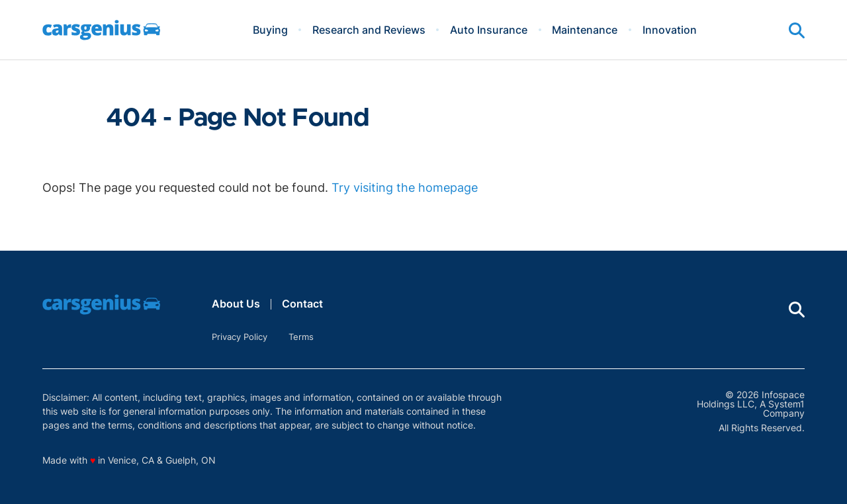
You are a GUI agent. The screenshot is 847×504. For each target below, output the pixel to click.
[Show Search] (797, 30)
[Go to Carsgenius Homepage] (101, 30)
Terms (301, 337)
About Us (236, 304)
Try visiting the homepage (405, 188)
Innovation (670, 30)
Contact (302, 304)
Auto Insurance (489, 30)
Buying (270, 30)
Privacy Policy (240, 337)
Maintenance (585, 30)
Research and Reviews (369, 30)
